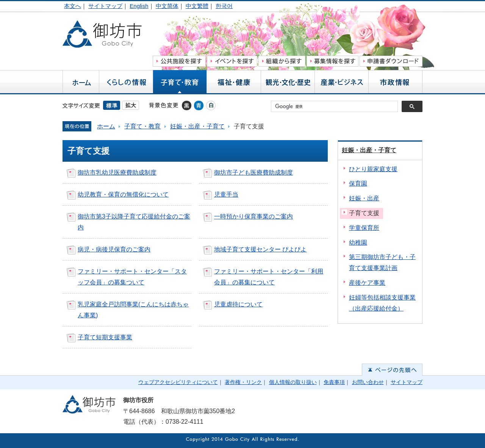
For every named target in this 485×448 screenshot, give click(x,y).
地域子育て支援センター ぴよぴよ (260, 249)
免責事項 (334, 382)
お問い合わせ (368, 382)
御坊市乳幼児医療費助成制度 (117, 172)
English (139, 6)
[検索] (336, 106)
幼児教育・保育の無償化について (123, 194)
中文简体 (167, 6)
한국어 (224, 6)
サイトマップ (105, 6)
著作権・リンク (243, 382)
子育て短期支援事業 (105, 337)
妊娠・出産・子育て (197, 126)
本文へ (73, 6)
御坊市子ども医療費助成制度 (253, 172)
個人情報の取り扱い (293, 382)
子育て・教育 (142, 126)
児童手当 (226, 194)
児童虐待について (238, 304)
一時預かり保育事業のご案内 (253, 216)
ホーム (106, 126)
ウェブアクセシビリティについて (178, 382)
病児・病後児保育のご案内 (114, 249)
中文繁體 (197, 6)
